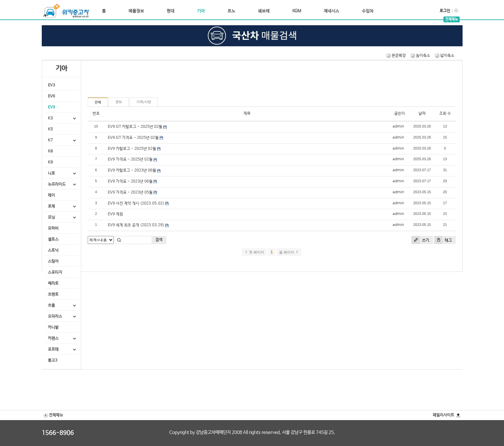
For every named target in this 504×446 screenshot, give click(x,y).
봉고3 (53, 361)
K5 (50, 129)
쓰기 (420, 240)
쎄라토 (53, 284)
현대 (171, 11)
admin (398, 127)
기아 (201, 11)
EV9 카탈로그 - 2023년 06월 (132, 171)
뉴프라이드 (57, 184)
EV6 (51, 96)
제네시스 (331, 11)
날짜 (422, 114)
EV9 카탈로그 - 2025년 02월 (132, 149)
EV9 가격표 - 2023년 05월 (130, 193)
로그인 (445, 11)
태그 (443, 240)
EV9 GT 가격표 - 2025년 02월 (133, 138)
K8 (50, 151)
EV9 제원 (115, 214)
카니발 (53, 328)
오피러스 (55, 317)
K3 (50, 118)
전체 (98, 102)
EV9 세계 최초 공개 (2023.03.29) (136, 225)
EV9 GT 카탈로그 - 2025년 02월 (135, 127)
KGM (297, 11)
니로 (51, 173)
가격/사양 (144, 102)
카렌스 (53, 339)
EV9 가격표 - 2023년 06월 (130, 182)
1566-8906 (58, 433)
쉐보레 (264, 11)
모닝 (51, 217)
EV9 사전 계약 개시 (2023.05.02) (136, 204)
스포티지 (55, 273)
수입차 (368, 11)
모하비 (53, 229)
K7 (50, 140)
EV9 (51, 107)
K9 (50, 162)
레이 (51, 195)
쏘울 (51, 306)
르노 (231, 11)
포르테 (53, 350)
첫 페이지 (254, 252)
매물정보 (136, 11)
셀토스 (53, 240)
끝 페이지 (289, 252)
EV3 (51, 85)
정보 (119, 102)
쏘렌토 (53, 295)
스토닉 (53, 251)
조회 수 (445, 114)
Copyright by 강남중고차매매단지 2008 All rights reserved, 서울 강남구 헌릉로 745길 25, (252, 432)
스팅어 (53, 262)
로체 (51, 206)
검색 (159, 240)
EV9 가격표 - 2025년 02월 (130, 160)
